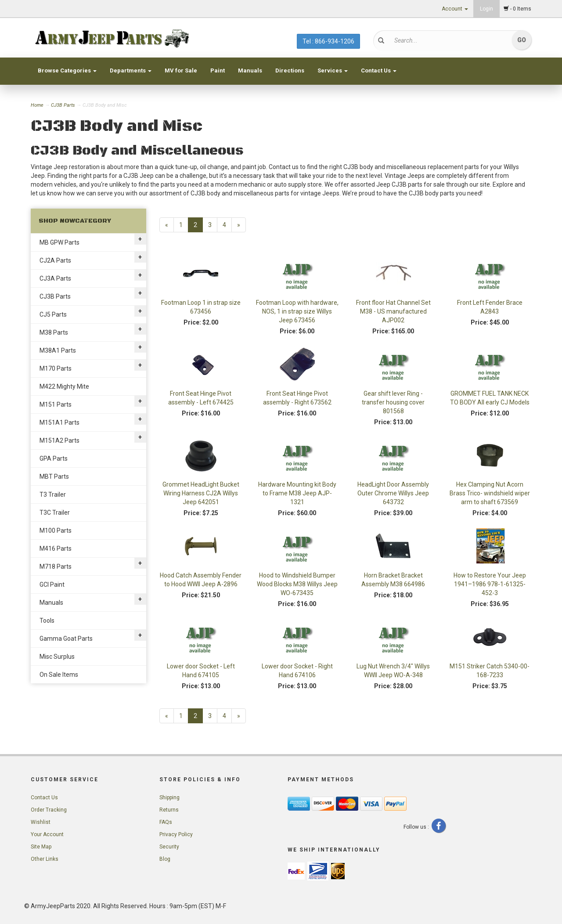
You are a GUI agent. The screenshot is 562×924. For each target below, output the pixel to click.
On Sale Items (59, 675)
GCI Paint (52, 585)
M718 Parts (56, 567)
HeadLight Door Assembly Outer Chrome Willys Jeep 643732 (393, 493)
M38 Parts (54, 332)
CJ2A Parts (55, 260)
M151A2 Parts (59, 440)
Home (38, 105)
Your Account (47, 834)
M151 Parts (56, 404)
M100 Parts (56, 531)
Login (486, 9)
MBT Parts (54, 476)
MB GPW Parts (59, 242)
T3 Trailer (53, 494)
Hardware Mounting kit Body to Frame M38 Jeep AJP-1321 (297, 493)
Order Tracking (49, 810)
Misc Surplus (57, 657)
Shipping (169, 798)
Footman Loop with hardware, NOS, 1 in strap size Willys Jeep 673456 (297, 311)
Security (169, 847)
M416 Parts (56, 549)
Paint (218, 70)
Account (455, 9)
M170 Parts (56, 368)
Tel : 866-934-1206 (328, 41)
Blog (165, 859)
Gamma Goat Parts (66, 639)
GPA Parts (54, 458)
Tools (47, 621)
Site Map (41, 847)
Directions (290, 70)
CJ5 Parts (53, 314)
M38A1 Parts (58, 350)
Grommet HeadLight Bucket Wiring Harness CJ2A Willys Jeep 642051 (201, 493)
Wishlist (41, 822)
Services (333, 70)
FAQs (166, 822)
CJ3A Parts (55, 278)
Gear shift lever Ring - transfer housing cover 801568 (393, 402)
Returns (169, 810)
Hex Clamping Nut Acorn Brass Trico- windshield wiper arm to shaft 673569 (490, 493)
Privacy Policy (176, 834)
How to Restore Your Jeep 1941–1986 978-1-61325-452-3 (490, 584)
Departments (131, 70)
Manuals (250, 70)
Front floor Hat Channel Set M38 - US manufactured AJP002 (393, 311)
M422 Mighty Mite (64, 386)
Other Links (45, 859)
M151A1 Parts (59, 422)
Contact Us (379, 70)
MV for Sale (181, 70)
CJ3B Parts (63, 105)
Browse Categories (67, 70)
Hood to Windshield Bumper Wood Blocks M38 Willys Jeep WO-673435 (297, 584)
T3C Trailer (55, 513)
